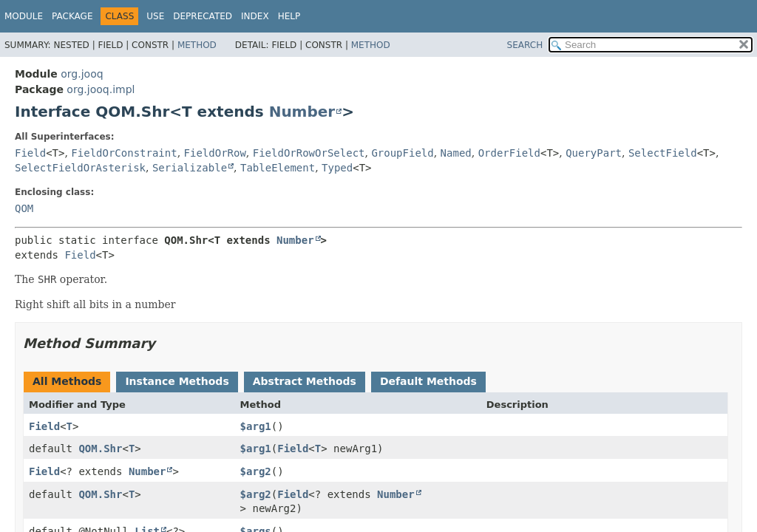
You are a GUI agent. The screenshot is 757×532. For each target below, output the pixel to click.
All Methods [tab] (67, 381)
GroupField (402, 153)
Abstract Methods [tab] (305, 381)
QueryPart (594, 153)
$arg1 (256, 426)
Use (155, 16)
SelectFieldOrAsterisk (80, 168)
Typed (337, 168)
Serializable (190, 168)
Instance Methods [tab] (177, 381)
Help (289, 16)
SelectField (663, 153)
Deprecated (203, 16)
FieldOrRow (215, 153)
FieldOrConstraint (124, 153)
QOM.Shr (100, 449)
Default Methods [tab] (428, 381)
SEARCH (525, 45)
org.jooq (82, 74)
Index (255, 16)
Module (24, 16)
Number (302, 112)
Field (30, 153)
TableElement (278, 168)
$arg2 (256, 471)
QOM (24, 208)
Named (456, 153)
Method (197, 45)
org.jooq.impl (101, 89)
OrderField (509, 153)
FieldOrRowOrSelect (309, 153)
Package (72, 16)
